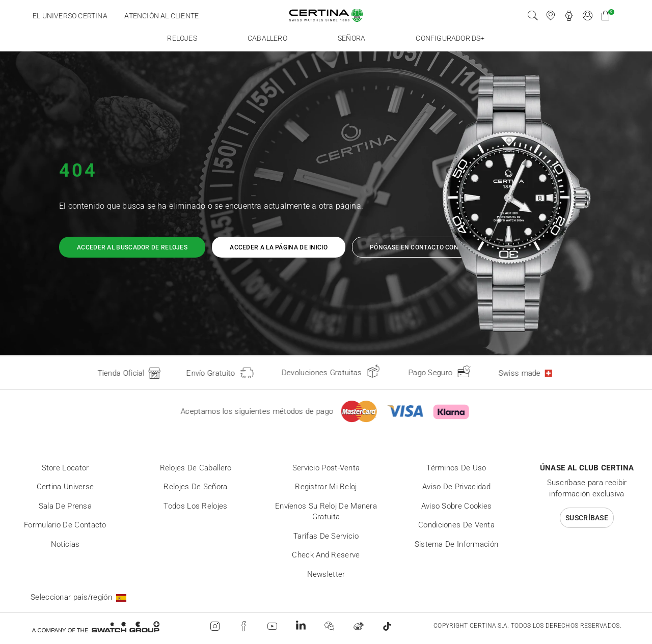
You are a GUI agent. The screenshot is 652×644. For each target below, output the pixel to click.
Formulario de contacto (65, 525)
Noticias (65, 544)
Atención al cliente (161, 16)
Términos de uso (456, 468)
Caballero (267, 38)
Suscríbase (587, 518)
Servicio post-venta (326, 468)
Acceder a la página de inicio (279, 247)
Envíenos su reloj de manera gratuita (326, 512)
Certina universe (65, 487)
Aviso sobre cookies (457, 506)
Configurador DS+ (450, 38)
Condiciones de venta (456, 525)
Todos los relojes (195, 506)
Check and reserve (326, 555)
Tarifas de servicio (326, 536)
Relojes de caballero (196, 468)
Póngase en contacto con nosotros (431, 247)
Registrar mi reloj (326, 487)
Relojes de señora (195, 487)
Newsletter (326, 574)
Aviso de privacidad (456, 487)
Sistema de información (457, 544)
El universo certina (70, 16)
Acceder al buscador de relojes (132, 247)
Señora (351, 38)
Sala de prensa (65, 506)
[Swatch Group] (96, 626)
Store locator (65, 468)
